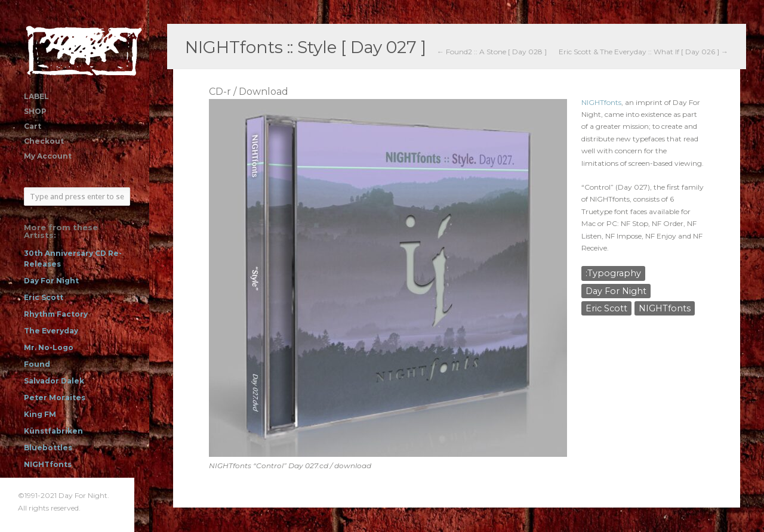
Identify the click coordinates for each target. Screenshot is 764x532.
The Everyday (51, 331)
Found (37, 364)
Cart (33, 126)
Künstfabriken (53, 431)
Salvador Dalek (54, 381)
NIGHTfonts (48, 464)
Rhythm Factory (56, 314)
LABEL (36, 96)
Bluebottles (48, 448)
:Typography (613, 273)
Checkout (44, 141)
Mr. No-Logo (49, 347)
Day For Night (51, 281)
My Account (48, 156)
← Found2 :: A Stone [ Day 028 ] (492, 52)
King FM (40, 414)
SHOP (35, 111)
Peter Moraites (55, 398)
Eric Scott (44, 297)
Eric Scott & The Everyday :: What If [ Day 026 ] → (643, 52)
